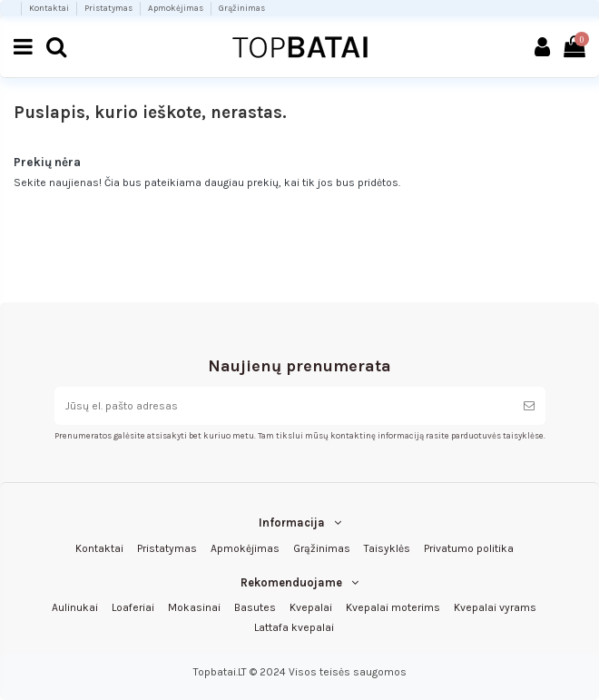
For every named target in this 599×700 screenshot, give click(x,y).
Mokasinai (194, 607)
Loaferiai (133, 607)
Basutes (255, 607)
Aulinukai (75, 607)
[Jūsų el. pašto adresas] (284, 406)
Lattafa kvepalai (294, 627)
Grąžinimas (242, 8)
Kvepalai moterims (393, 607)
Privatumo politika (469, 548)
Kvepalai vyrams (495, 607)
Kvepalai (311, 607)
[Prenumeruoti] (529, 406)
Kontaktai (50, 8)
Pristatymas (109, 8)
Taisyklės (387, 548)
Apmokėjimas (177, 8)
